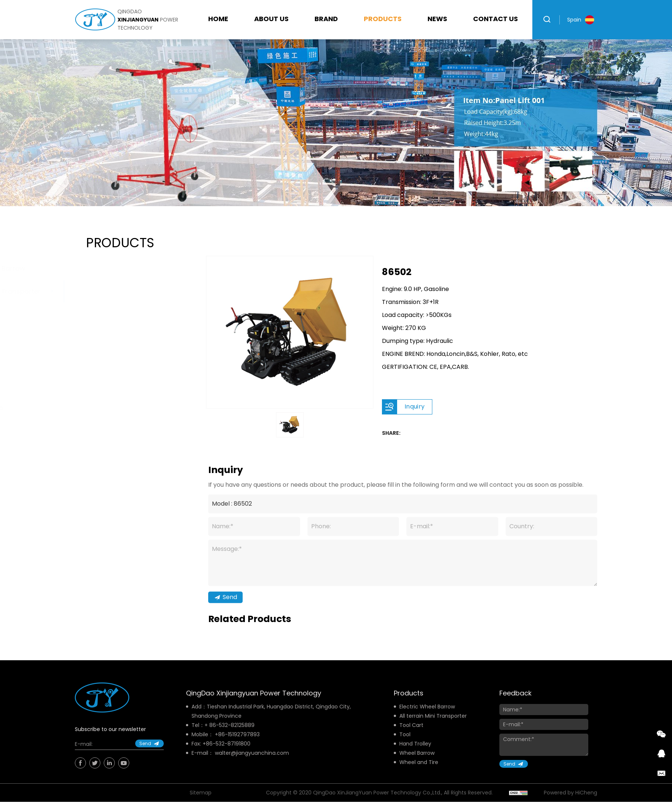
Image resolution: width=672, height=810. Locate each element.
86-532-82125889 (232, 734)
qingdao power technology (148, 20)
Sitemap (201, 801)
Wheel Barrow (109, 384)
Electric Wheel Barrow (122, 268)
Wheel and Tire (111, 408)
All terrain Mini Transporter (129, 291)
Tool (93, 338)
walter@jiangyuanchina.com (252, 762)
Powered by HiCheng (570, 801)
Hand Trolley (107, 361)
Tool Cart (102, 315)
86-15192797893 (239, 743)
